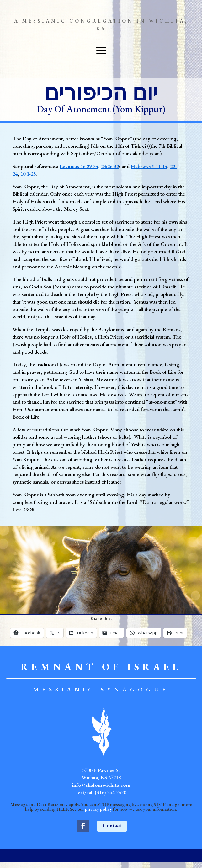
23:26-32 (110, 166)
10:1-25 (28, 174)
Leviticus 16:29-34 (79, 166)
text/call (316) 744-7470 (101, 792)
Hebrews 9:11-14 (149, 166)
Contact (112, 825)
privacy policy (98, 809)
